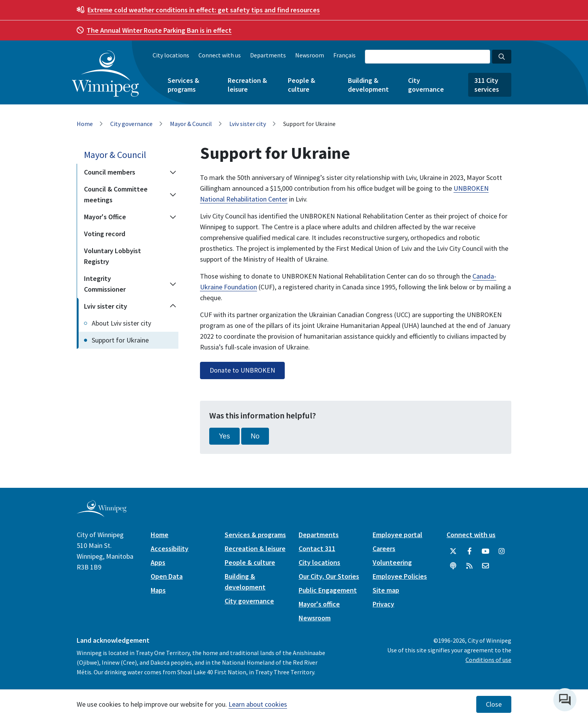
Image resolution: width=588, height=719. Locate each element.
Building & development (368, 85)
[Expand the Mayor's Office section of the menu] (173, 217)
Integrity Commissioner (105, 284)
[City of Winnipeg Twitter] (453, 551)
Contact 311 (317, 548)
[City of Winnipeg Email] (486, 566)
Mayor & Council (191, 124)
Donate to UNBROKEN (242, 370)
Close (494, 704)
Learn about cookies (258, 704)
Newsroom (310, 55)
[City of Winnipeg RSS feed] (469, 566)
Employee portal (397, 535)
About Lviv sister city (121, 323)
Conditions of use (488, 660)
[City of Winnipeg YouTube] (486, 551)
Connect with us (220, 55)
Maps (158, 590)
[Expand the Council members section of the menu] (173, 172)
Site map (386, 590)
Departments (268, 55)
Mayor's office (319, 604)
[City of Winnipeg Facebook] (469, 551)
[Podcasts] (453, 566)
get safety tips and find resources (204, 10)
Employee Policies (400, 576)
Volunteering (392, 562)
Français (344, 55)
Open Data (167, 576)
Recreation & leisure (247, 85)
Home (85, 124)
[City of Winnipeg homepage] (102, 514)
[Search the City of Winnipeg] (428, 57)
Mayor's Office (105, 217)
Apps (158, 562)
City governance (426, 85)
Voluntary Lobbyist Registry (113, 256)
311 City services (487, 85)
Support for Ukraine (120, 340)
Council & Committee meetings (116, 194)
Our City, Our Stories (329, 576)
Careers (384, 548)
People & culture (302, 85)
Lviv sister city (248, 124)
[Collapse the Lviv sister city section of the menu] (173, 306)
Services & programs (183, 85)
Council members (110, 172)
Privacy (383, 604)
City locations (171, 55)
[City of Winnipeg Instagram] (502, 551)
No (255, 436)
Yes (224, 436)
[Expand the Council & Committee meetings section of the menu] (173, 195)
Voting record (105, 234)
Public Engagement (328, 590)
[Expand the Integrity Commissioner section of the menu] (173, 284)
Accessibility (170, 548)
